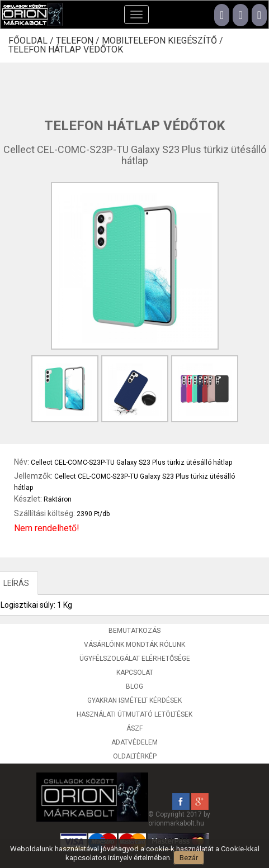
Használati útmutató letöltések (134, 714)
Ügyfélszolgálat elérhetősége (135, 659)
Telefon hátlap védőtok (66, 50)
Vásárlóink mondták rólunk (134, 645)
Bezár (189, 858)
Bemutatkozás (134, 631)
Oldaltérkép (135, 756)
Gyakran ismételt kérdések (134, 700)
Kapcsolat (135, 673)
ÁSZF (134, 728)
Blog (134, 686)
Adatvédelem (134, 742)
